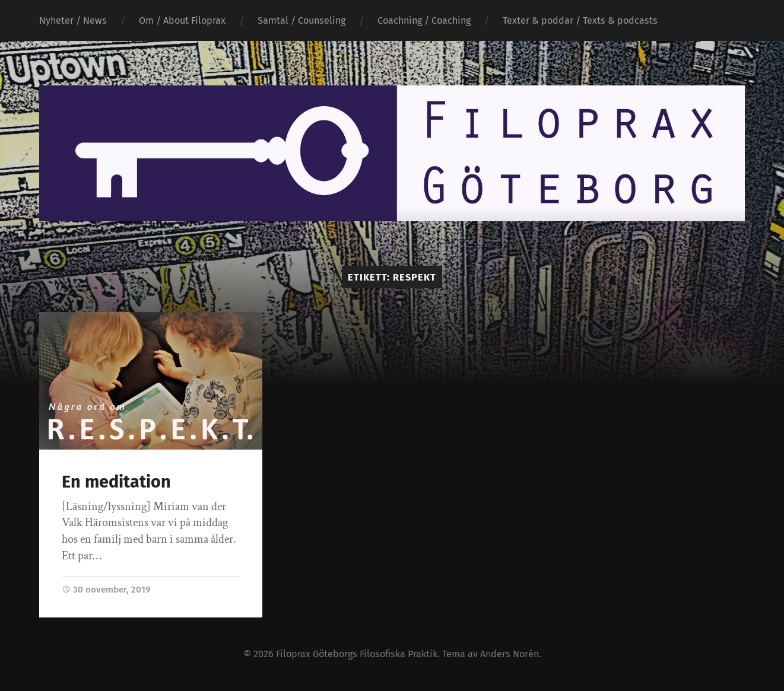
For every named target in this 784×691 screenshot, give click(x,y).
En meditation (116, 482)
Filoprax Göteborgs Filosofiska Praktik (357, 654)
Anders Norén (510, 654)
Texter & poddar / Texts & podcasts (580, 20)
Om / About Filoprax (182, 20)
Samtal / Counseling (301, 20)
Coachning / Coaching (424, 20)
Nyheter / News (73, 20)
